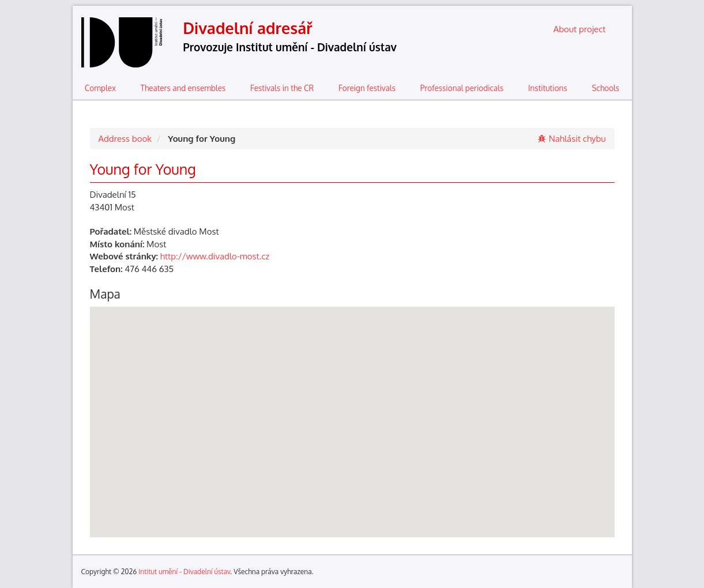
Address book (125, 139)
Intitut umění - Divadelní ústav (184, 572)
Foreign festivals (367, 88)
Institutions (548, 88)
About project (580, 29)
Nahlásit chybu (572, 139)
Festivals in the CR (282, 88)
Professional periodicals (462, 88)
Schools (605, 88)
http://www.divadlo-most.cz (215, 256)
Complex (100, 88)
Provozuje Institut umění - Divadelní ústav (290, 47)
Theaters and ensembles (183, 88)
